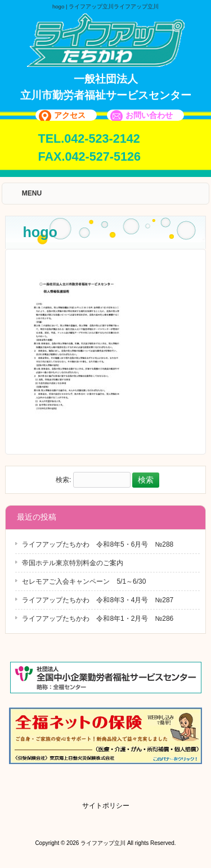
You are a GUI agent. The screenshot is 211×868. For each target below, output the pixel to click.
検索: (63, 480)
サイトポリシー (106, 806)
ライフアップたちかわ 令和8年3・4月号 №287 (98, 600)
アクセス (70, 115)
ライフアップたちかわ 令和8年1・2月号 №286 (98, 619)
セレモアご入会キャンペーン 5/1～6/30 (84, 581)
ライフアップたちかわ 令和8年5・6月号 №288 (98, 544)
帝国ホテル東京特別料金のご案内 (73, 563)
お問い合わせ (149, 115)
